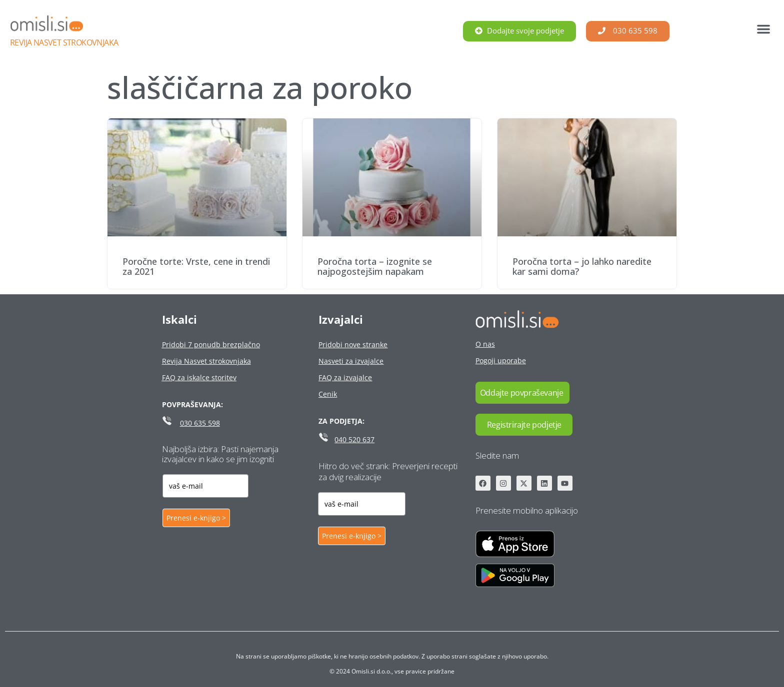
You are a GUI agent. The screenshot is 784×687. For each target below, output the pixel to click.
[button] (763, 29)
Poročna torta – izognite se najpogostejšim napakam (375, 266)
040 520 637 (354, 439)
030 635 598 (200, 423)
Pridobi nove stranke (353, 344)
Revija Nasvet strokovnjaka (64, 42)
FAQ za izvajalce (345, 377)
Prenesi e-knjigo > (196, 518)
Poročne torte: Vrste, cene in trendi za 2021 (196, 266)
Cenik (328, 394)
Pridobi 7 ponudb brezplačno (211, 344)
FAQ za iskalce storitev (199, 377)
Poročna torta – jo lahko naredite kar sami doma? (582, 266)
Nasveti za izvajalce (351, 361)
